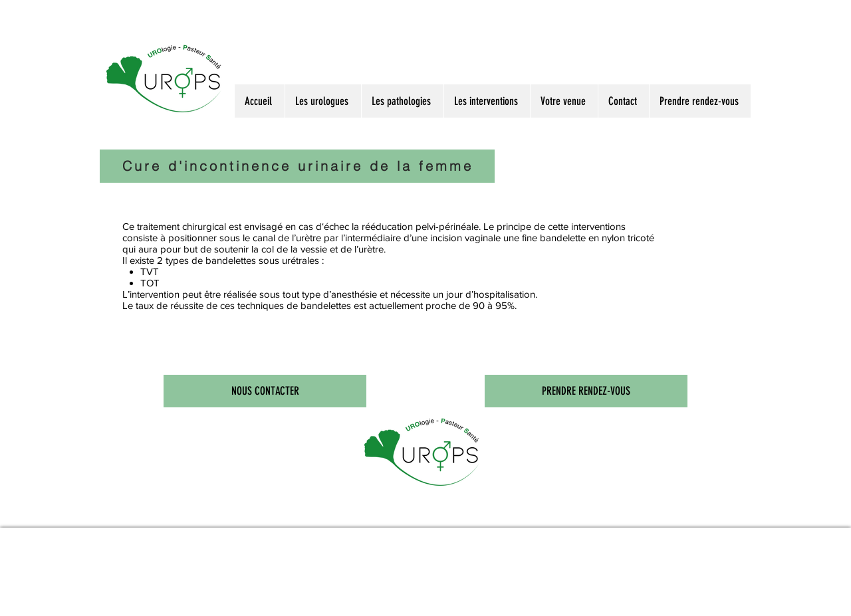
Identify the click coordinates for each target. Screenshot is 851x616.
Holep (353, 512)
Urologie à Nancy (216, 512)
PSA (271, 512)
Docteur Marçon (148, 512)
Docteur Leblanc (117, 512)
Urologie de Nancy (377, 512)
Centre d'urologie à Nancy (418, 512)
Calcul (302, 512)
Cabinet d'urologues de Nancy (468, 512)
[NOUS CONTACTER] (265, 391)
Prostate (286, 512)
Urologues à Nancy (182, 512)
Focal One (336, 512)
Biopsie (317, 512)
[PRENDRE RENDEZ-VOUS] (586, 391)
